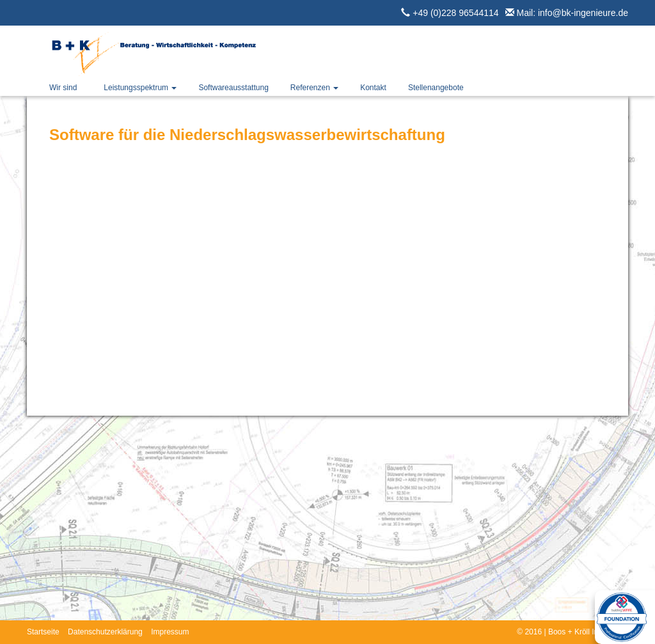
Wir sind (63, 88)
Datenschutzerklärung (105, 632)
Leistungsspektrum (140, 88)
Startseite (43, 632)
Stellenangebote (436, 88)
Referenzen (314, 88)
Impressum (170, 632)
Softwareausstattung (233, 88)
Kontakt (373, 88)
